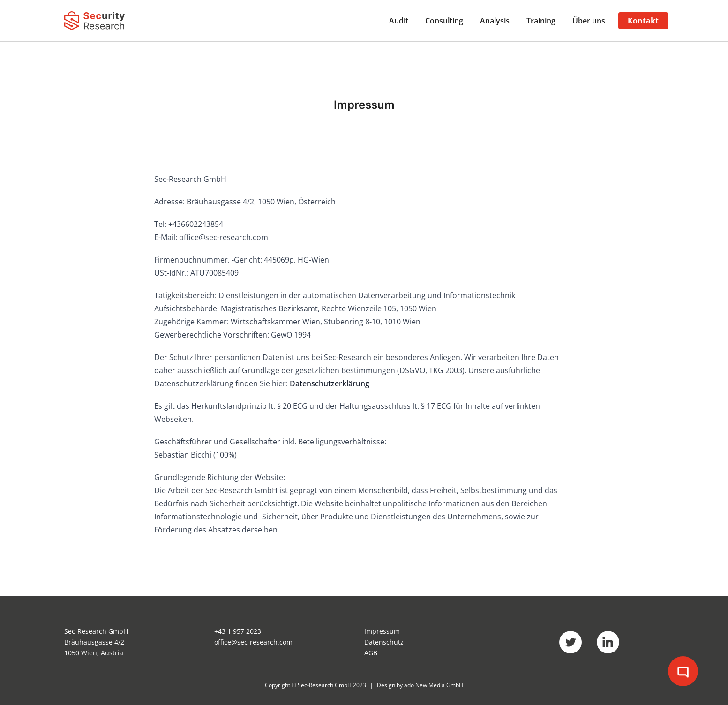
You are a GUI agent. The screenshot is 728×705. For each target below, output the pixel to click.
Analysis (495, 21)
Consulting (444, 21)
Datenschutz (384, 642)
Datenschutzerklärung (330, 383)
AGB (371, 653)
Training (541, 21)
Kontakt (643, 21)
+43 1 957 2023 (238, 631)
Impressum (382, 631)
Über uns (589, 21)
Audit (399, 21)
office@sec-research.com (253, 642)
